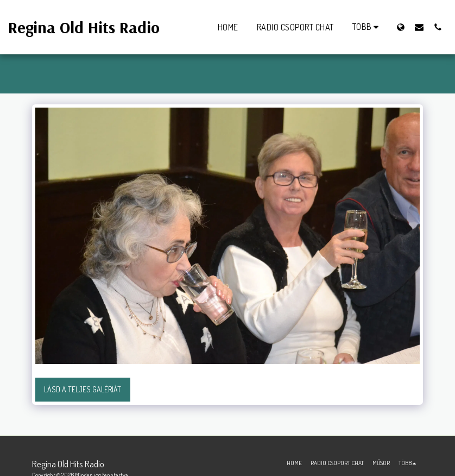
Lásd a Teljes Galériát (83, 389)
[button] (419, 27)
